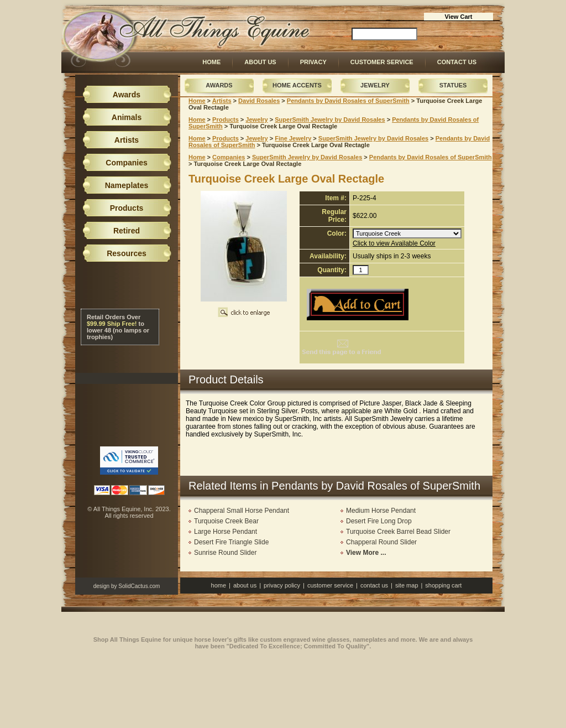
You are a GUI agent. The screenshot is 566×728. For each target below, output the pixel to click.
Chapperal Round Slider (381, 542)
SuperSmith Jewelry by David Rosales (330, 119)
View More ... (366, 553)
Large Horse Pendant (226, 532)
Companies (229, 157)
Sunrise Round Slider (225, 553)
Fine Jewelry (293, 138)
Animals (127, 117)
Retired (127, 231)
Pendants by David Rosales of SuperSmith (348, 101)
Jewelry (375, 85)
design (101, 586)
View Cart (459, 17)
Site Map (407, 585)
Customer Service (382, 62)
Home (211, 62)
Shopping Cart (443, 585)
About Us (260, 62)
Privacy (313, 62)
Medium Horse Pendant (381, 511)
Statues (453, 85)
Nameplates (127, 185)
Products (226, 119)
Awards (219, 85)
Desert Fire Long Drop (379, 521)
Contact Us (457, 62)
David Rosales (259, 101)
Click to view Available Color (394, 243)
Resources (127, 253)
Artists (222, 101)
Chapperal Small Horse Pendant (242, 511)
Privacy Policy (282, 585)
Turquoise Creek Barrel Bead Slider (398, 532)
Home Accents (297, 85)
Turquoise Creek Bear (226, 521)
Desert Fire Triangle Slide (231, 542)
